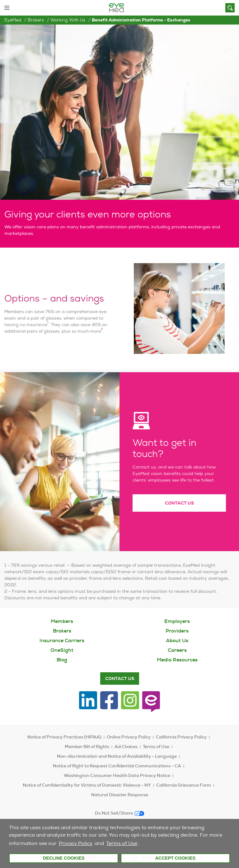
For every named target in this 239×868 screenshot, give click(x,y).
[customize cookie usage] (143, 845)
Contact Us (179, 513)
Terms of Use (122, 843)
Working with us (68, 20)
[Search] (230, 8)
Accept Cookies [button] (176, 858)
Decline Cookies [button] (64, 858)
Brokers (36, 20)
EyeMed (13, 20)
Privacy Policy (76, 843)
